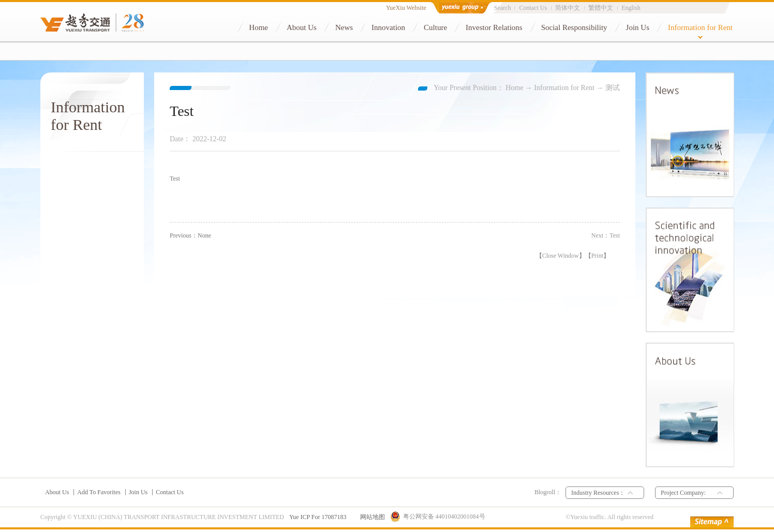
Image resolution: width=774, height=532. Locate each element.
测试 (613, 88)
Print (597, 256)
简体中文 (568, 8)
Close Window (561, 256)
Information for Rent (564, 88)
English (631, 8)
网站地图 (371, 517)
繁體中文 (601, 8)
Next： (606, 235)
